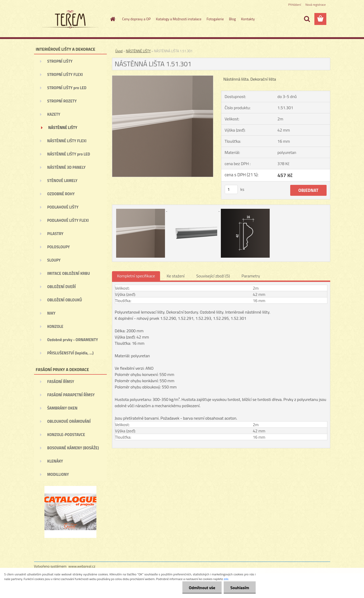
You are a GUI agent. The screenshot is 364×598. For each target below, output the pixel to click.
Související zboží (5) (213, 276)
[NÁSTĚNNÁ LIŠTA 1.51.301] (163, 78)
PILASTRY (55, 234)
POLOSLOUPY (59, 247)
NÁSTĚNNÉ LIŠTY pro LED (69, 154)
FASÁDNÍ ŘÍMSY (61, 382)
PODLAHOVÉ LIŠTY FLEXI (68, 220)
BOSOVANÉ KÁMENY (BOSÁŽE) (73, 448)
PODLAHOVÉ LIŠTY (63, 207)
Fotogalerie (215, 19)
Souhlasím (240, 588)
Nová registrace (315, 5)
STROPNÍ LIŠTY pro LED (67, 88)
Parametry (251, 276)
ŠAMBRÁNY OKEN (62, 408)
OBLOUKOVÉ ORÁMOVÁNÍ (69, 421)
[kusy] (231, 189)
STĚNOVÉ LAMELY (62, 181)
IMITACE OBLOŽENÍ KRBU (69, 273)
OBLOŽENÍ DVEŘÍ (62, 287)
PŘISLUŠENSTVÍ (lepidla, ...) (71, 353)
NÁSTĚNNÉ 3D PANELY (67, 167)
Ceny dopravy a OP (136, 19)
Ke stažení (176, 276)
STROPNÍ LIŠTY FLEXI (65, 74)
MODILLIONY (58, 474)
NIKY (51, 313)
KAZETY (54, 114)
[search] (307, 19)
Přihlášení (294, 5)
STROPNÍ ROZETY (62, 101)
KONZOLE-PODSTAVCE (66, 435)
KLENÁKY (55, 461)
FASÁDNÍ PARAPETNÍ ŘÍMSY (71, 395)
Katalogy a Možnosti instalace (179, 19)
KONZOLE (55, 326)
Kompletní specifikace (136, 276)
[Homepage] (112, 19)
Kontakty (248, 19)
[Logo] (70, 19)
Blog (232, 19)
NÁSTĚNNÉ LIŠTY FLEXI (67, 141)
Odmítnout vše (202, 588)
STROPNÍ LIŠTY (60, 61)
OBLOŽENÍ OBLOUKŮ (65, 300)
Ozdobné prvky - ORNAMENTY (73, 340)
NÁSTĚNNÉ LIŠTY (63, 128)
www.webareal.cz (82, 566)
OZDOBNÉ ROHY (61, 194)
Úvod (119, 51)
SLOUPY (54, 260)
